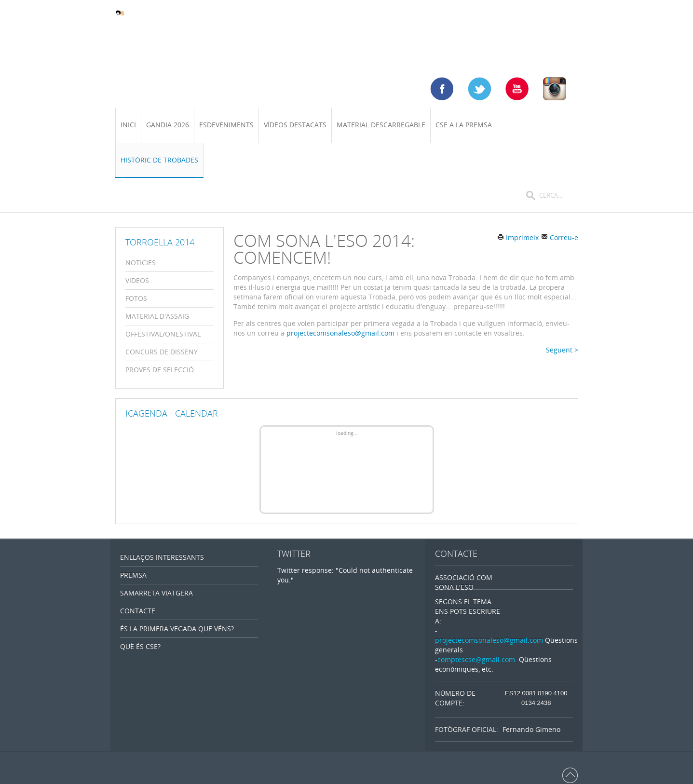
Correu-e (560, 237)
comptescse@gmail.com (476, 659)
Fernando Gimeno (531, 729)
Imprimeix (518, 237)
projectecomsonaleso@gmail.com (340, 333)
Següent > (562, 350)
